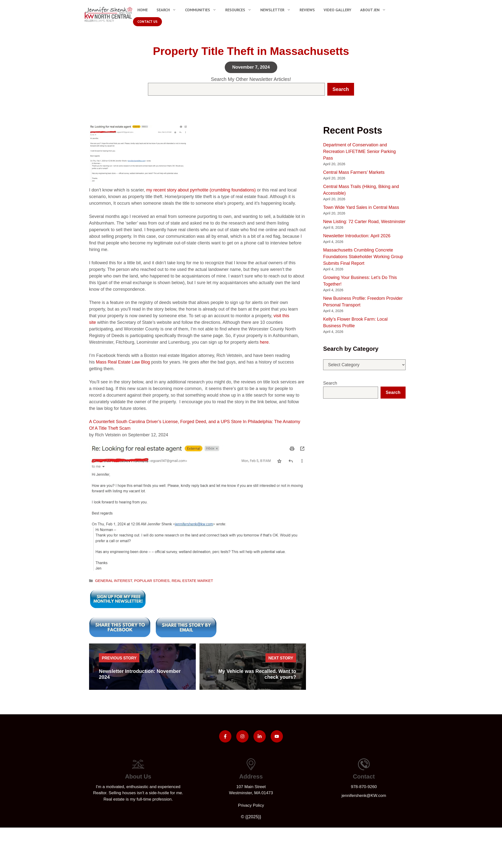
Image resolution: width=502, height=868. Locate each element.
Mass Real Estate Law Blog (123, 362)
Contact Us (147, 22)
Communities (203, 10)
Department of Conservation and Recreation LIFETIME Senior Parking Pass (359, 151)
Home (143, 10)
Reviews (307, 10)
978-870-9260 (364, 787)
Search (169, 10)
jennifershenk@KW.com (364, 796)
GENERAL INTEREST (113, 581)
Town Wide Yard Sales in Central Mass (361, 207)
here (264, 342)
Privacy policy (251, 805)
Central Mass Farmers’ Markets (354, 172)
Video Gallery (337, 10)
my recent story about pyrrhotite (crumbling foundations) (201, 190)
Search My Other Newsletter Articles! (251, 79)
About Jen (375, 10)
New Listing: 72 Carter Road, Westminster (364, 222)
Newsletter (278, 10)
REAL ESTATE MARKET (192, 581)
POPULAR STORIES (152, 581)
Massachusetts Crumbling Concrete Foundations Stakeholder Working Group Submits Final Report (363, 257)
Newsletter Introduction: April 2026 (357, 236)
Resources (241, 10)
